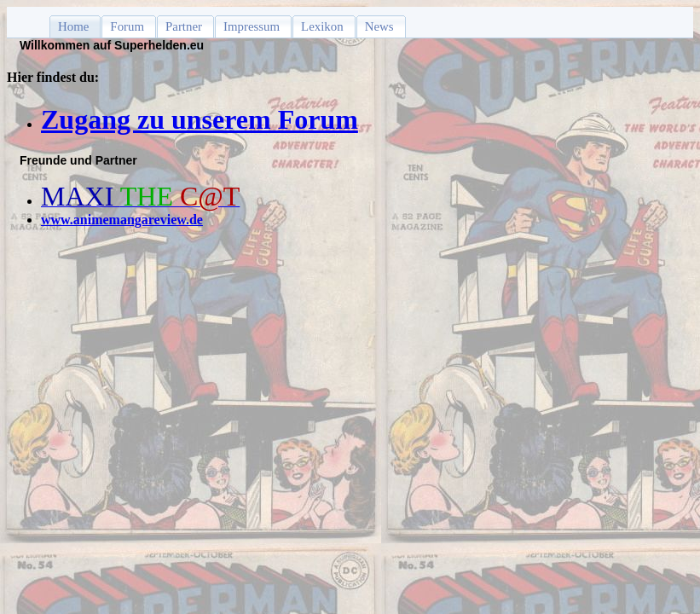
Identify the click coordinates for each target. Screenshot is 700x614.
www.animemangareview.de (122, 220)
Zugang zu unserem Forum (200, 119)
